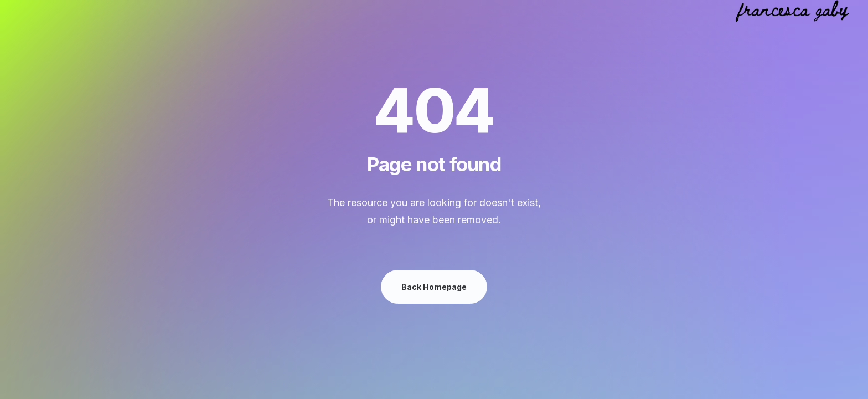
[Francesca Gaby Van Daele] (792, 11)
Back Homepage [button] (434, 287)
